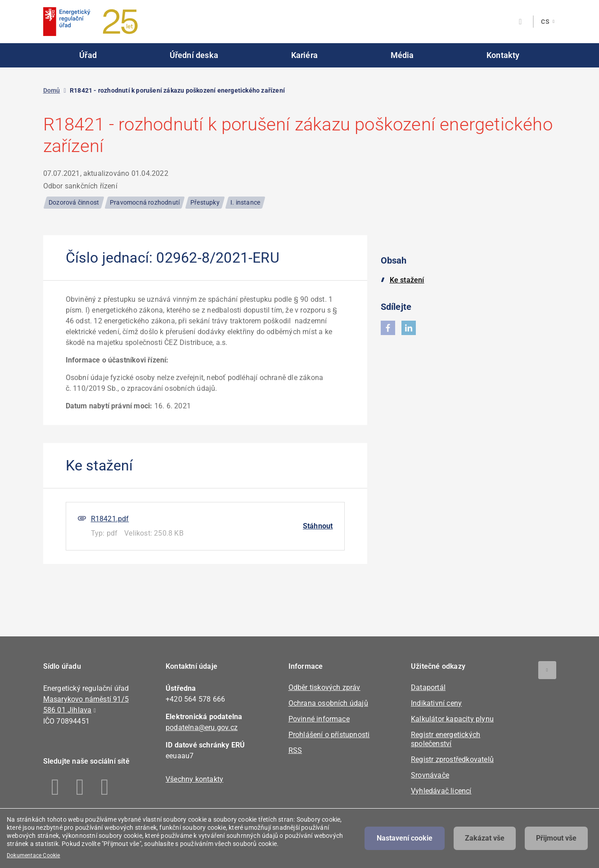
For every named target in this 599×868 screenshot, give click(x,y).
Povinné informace (319, 719)
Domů (52, 90)
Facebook (56, 787)
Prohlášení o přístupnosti (329, 735)
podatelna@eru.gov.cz (202, 727)
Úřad (88, 55)
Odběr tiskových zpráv (324, 687)
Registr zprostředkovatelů (452, 759)
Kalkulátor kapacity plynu (452, 719)
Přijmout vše (556, 838)
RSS (295, 750)
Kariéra (304, 55)
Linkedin (80, 787)
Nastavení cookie (405, 838)
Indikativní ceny (436, 703)
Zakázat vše (485, 838)
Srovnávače (430, 775)
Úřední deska (194, 55)
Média (402, 55)
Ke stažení (407, 280)
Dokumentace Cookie (34, 855)
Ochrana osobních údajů (328, 703)
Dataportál (428, 687)
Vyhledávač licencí (441, 791)
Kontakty (503, 55)
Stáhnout (318, 526)
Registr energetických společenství (446, 739)
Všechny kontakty (194, 779)
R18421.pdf (110, 519)
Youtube (105, 787)
